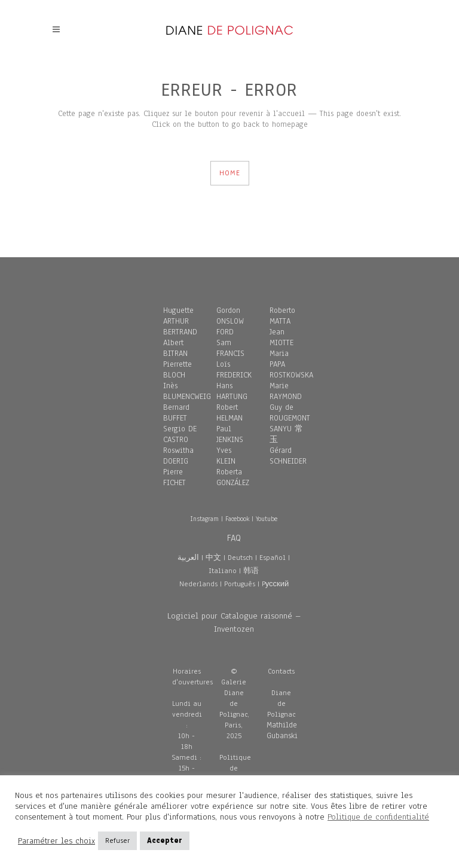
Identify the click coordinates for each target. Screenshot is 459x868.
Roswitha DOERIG (178, 456)
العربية (188, 558)
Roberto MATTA (282, 316)
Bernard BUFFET (176, 413)
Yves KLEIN (226, 456)
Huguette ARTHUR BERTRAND (180, 321)
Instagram (204, 519)
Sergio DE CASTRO (180, 434)
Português (240, 584)
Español (273, 558)
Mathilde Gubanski (282, 730)
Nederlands (198, 584)
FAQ (234, 538)
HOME (230, 173)
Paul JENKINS (230, 434)
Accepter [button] (165, 840)
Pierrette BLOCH (178, 370)
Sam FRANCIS (230, 348)
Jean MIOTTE (281, 337)
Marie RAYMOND (286, 391)
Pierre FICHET (175, 477)
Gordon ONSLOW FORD (230, 321)
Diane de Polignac (281, 703)
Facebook (237, 519)
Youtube (267, 519)
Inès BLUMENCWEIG (187, 391)
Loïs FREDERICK (234, 370)
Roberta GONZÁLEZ (233, 477)
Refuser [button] (117, 840)
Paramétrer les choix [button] (56, 841)
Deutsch (240, 558)
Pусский (276, 584)
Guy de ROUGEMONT (290, 413)
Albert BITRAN (175, 348)
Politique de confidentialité (378, 817)
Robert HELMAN (229, 413)
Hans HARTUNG (232, 391)
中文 (213, 558)
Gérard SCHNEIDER (288, 456)
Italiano (223, 571)
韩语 (251, 571)
